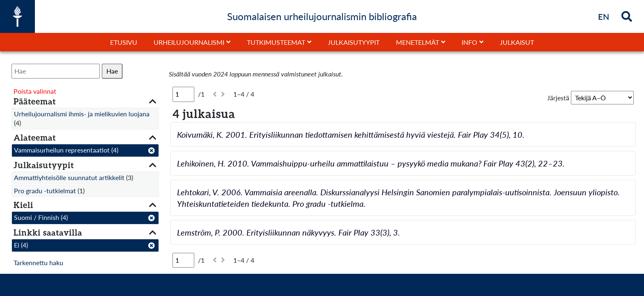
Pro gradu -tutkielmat (45, 191)
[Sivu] (183, 94)
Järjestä (558, 98)
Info (469, 42)
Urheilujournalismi (189, 42)
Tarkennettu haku (38, 262)
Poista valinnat (35, 91)
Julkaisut (517, 42)
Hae (112, 71)
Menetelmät (417, 42)
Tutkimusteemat (276, 42)
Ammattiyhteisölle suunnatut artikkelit (69, 177)
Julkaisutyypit (354, 42)
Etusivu (124, 42)
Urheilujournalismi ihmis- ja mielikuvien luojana (82, 114)
